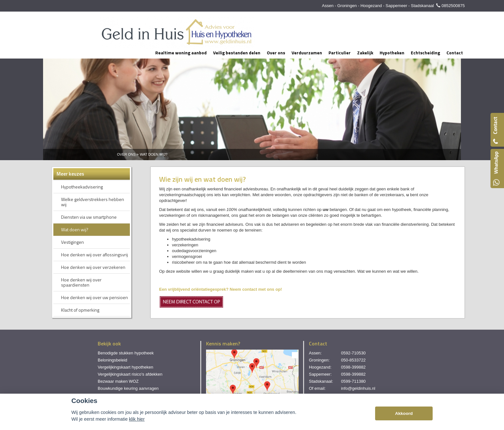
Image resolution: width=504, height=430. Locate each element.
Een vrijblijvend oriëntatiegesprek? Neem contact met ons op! (221, 289)
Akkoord (404, 413)
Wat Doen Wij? (154, 154)
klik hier (137, 419)
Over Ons (126, 154)
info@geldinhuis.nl (358, 388)
